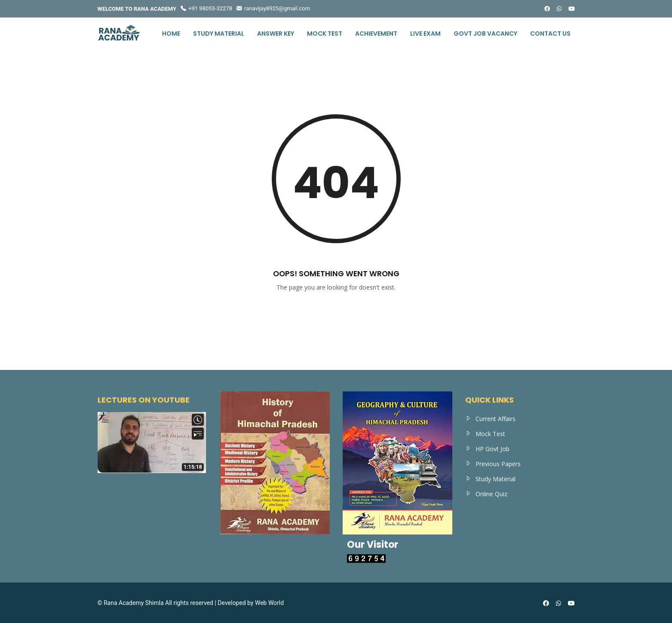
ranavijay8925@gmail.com (273, 8)
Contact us (550, 34)
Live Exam (425, 34)
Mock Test (325, 34)
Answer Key (276, 34)
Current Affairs (496, 419)
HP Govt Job (492, 449)
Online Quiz (491, 494)
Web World (269, 603)
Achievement (376, 34)
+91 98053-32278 (206, 8)
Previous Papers (498, 464)
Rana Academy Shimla (134, 603)
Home (171, 34)
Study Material (219, 34)
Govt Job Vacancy (485, 34)
